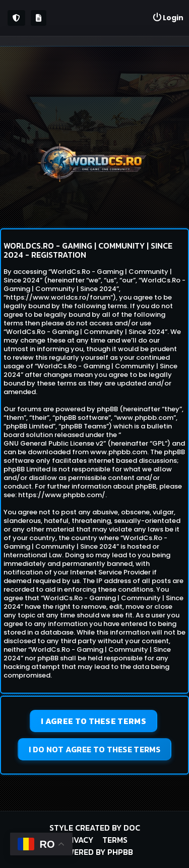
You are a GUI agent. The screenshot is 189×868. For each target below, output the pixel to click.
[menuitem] (168, 18)
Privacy (77, 840)
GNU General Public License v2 (53, 443)
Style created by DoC (95, 828)
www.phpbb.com (119, 452)
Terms (115, 840)
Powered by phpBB (95, 852)
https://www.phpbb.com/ (62, 495)
